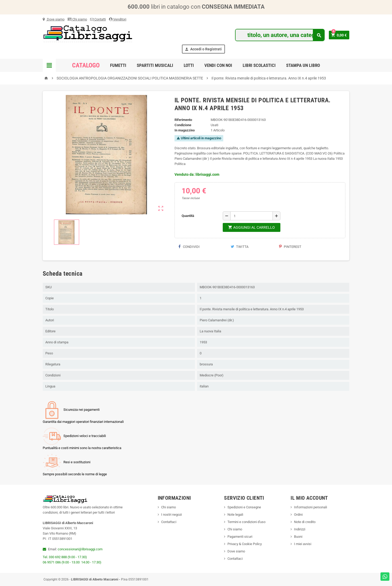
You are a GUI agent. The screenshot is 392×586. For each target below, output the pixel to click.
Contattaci (169, 522)
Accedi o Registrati (203, 49)
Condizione (183, 125)
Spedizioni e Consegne (244, 507)
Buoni (298, 537)
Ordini (298, 515)
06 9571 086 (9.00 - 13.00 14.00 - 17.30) (72, 562)
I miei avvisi (303, 544)
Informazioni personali (311, 507)
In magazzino (185, 130)
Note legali (235, 515)
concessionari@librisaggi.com (80, 549)
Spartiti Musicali (155, 65)
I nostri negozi (171, 515)
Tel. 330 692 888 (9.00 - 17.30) (65, 557)
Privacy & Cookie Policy (245, 544)
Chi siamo (77, 19)
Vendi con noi (218, 65)
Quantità (188, 216)
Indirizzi (300, 529)
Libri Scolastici (259, 65)
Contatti (98, 19)
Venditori (118, 19)
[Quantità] (252, 216)
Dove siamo (54, 19)
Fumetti (118, 65)
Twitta (239, 247)
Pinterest (290, 247)
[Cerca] (280, 35)
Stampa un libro (303, 65)
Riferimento (183, 120)
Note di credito (305, 522)
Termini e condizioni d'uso (246, 522)
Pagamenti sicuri (240, 537)
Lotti (189, 65)
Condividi (189, 247)
